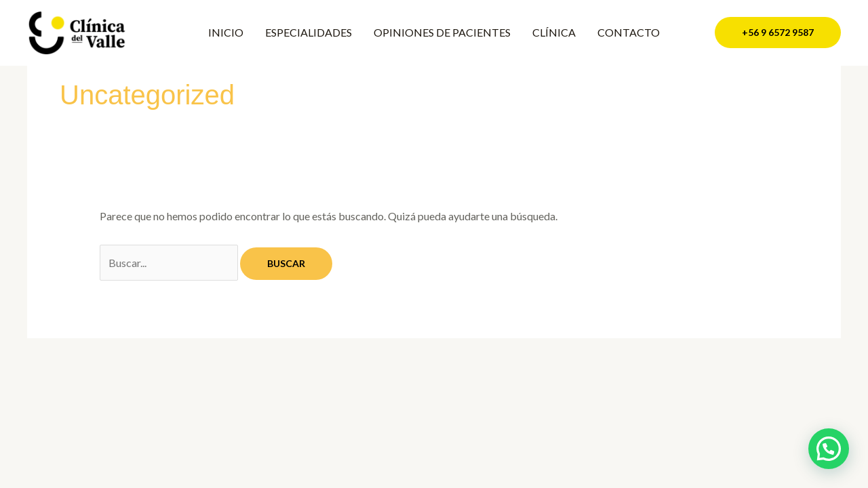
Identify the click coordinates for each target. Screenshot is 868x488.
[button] (778, 33)
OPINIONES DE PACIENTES (442, 32)
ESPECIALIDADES (309, 32)
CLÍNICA (554, 32)
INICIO (226, 32)
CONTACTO (629, 32)
